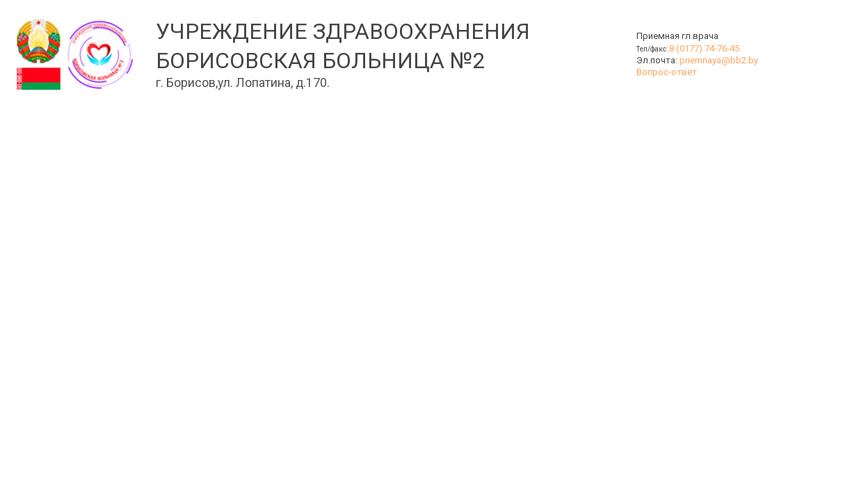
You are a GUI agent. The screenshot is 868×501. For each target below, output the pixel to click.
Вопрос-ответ (667, 72)
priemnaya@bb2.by (719, 60)
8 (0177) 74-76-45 (704, 48)
